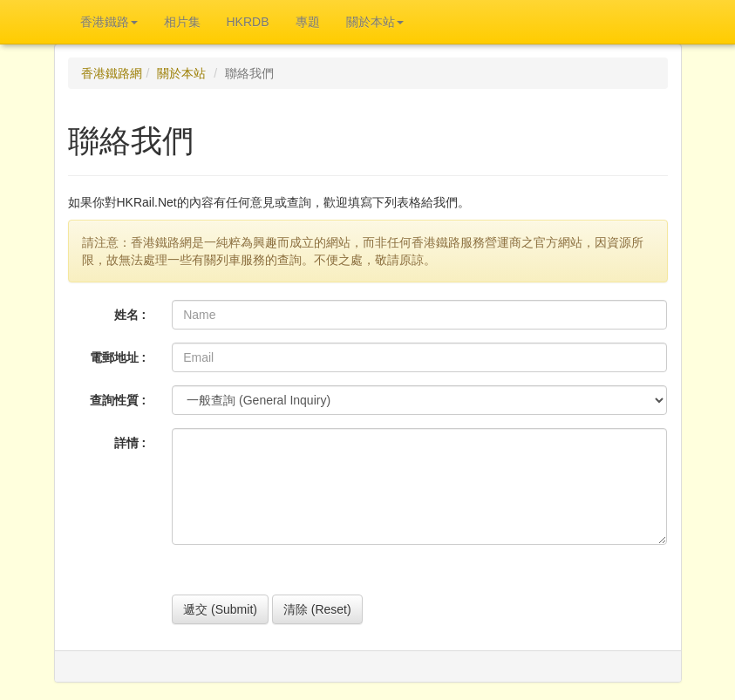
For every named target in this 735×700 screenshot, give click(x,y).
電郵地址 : (118, 357)
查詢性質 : (118, 400)
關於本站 (181, 73)
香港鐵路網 (112, 73)
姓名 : (130, 315)
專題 (308, 22)
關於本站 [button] (375, 22)
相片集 (182, 22)
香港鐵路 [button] (109, 22)
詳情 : (130, 443)
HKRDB (248, 22)
